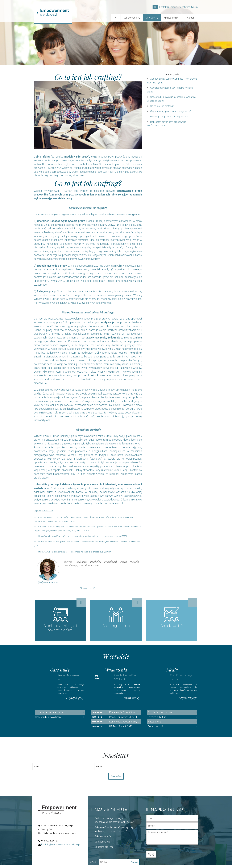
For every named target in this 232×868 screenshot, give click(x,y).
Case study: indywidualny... (49, 720)
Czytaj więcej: (75, 701)
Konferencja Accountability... (124, 724)
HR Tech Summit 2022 (121, 729)
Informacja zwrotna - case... (50, 715)
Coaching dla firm (104, 850)
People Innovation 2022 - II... (124, 720)
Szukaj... (94, 865)
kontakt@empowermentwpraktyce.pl (175, 7)
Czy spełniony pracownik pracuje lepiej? (171, 111)
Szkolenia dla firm (157, 720)
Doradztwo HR (155, 729)
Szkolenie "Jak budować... (161, 715)
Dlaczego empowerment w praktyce (169, 117)
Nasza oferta (155, 724)
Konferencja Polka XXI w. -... (124, 715)
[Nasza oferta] (116, 18)
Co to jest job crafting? (162, 106)
